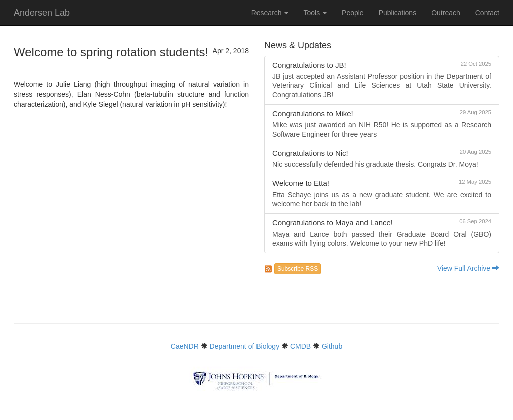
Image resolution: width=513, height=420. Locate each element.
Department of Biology (245, 346)
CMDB (300, 346)
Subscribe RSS (297, 269)
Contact (487, 13)
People (353, 13)
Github (332, 346)
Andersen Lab (42, 13)
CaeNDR (185, 346)
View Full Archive (468, 268)
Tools (315, 13)
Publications (398, 13)
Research (270, 13)
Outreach (446, 13)
